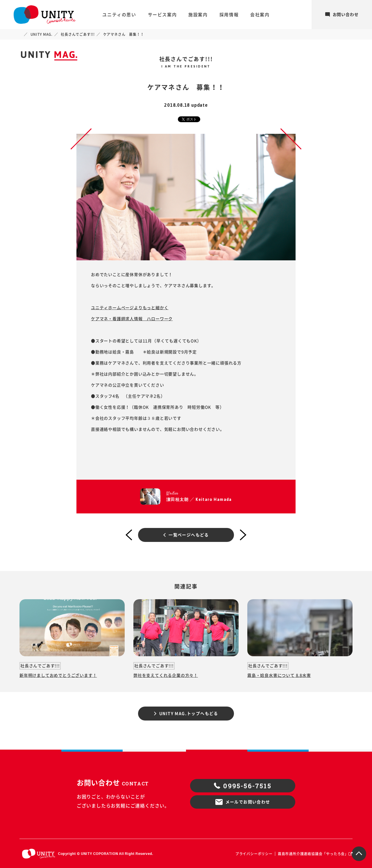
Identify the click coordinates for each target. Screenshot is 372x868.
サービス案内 (162, 15)
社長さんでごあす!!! (78, 34)
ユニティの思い (119, 15)
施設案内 (198, 15)
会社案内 (260, 15)
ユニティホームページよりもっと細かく (130, 308)
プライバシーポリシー (254, 854)
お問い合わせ (342, 15)
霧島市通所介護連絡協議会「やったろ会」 (313, 854)
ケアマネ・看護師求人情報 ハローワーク (132, 319)
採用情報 (229, 15)
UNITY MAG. (42, 34)
